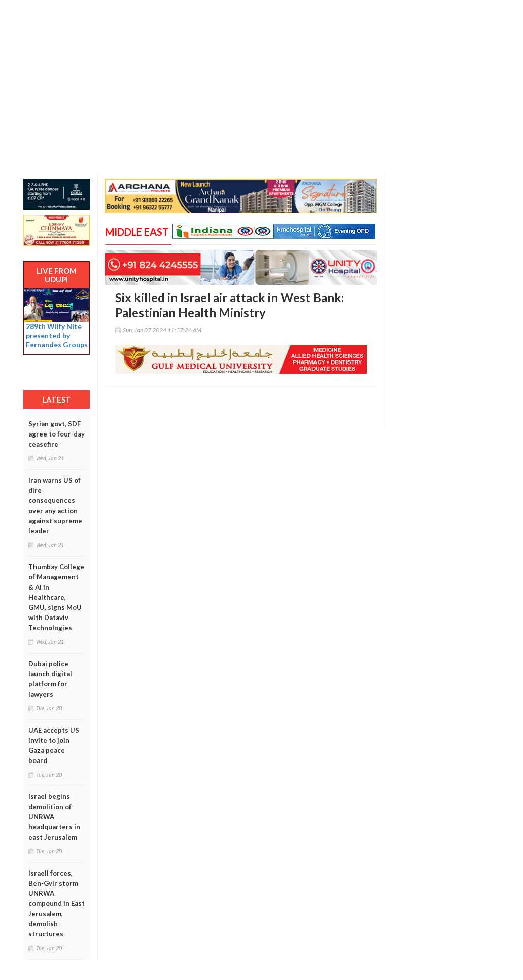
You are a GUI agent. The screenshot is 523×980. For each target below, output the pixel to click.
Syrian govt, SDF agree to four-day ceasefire (57, 434)
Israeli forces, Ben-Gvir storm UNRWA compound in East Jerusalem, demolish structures (57, 903)
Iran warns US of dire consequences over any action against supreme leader (55, 505)
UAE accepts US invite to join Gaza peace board (54, 745)
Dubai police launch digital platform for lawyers (50, 679)
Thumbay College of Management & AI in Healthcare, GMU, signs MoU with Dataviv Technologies (56, 597)
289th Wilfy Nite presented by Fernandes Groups (57, 335)
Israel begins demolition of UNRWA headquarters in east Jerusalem (54, 817)
